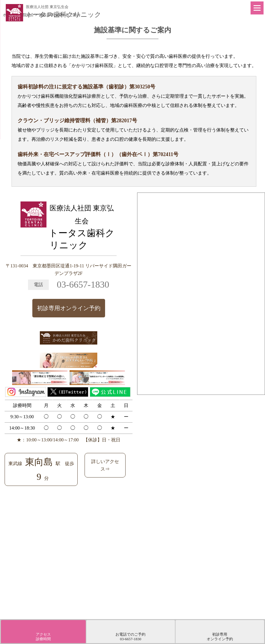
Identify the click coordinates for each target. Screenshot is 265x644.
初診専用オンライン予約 (69, 308)
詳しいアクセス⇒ (105, 465)
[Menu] (257, 8)
